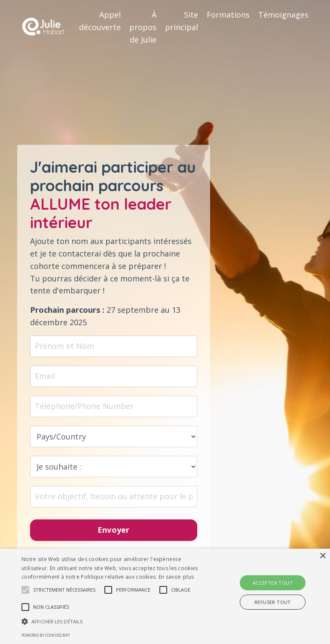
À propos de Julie (143, 27)
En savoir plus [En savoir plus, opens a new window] (176, 577)
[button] (25, 590)
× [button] (322, 556)
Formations (228, 15)
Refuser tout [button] (273, 602)
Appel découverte (100, 21)
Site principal (182, 21)
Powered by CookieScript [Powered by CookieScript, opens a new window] (46, 635)
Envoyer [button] (114, 530)
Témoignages (283, 15)
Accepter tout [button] (273, 583)
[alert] (165, 596)
